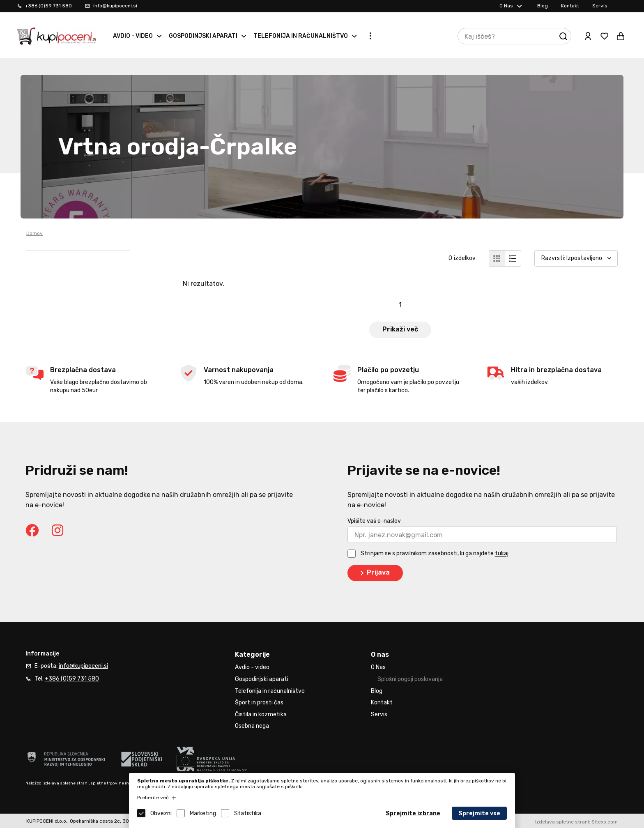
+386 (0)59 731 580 (48, 6)
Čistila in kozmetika (261, 714)
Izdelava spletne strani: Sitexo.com (576, 822)
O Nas (506, 6)
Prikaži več (400, 329)
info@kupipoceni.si (115, 6)
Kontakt (570, 6)
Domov (34, 233)
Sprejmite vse (479, 813)
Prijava (374, 573)
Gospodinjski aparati (203, 36)
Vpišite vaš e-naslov (374, 521)
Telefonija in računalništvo (301, 36)
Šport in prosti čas (259, 703)
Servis (600, 6)
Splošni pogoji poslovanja (410, 679)
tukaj (502, 554)
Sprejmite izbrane (413, 813)
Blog (543, 6)
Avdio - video (133, 36)
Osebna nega (252, 726)
